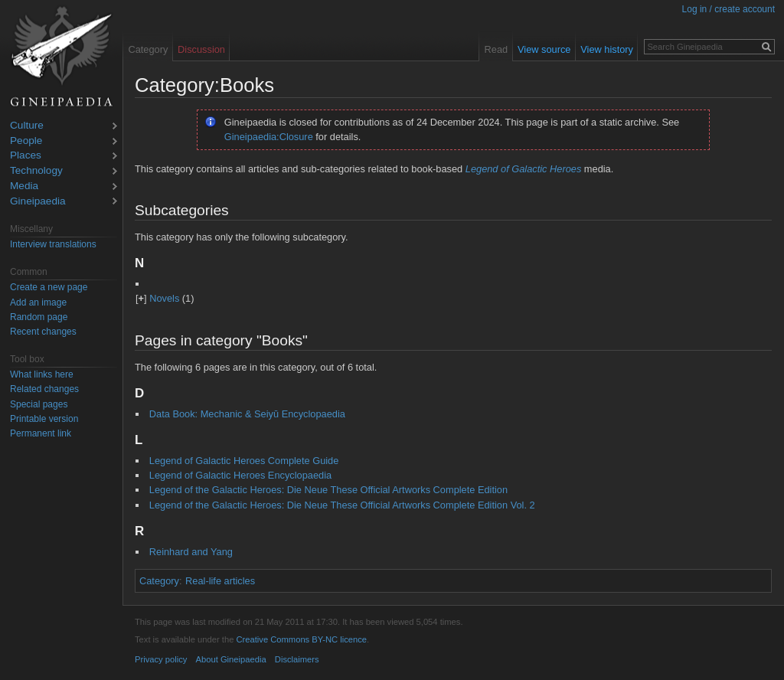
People (26, 141)
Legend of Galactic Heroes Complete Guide (244, 461)
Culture (27, 126)
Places (26, 156)
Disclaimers (297, 659)
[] (141, 298)
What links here (42, 374)
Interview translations (53, 244)
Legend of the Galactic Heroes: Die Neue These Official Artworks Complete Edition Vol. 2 (342, 505)
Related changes (44, 389)
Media (24, 186)
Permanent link (41, 433)
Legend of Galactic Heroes (524, 169)
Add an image (38, 302)
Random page (39, 317)
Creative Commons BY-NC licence (301, 639)
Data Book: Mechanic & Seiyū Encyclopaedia (247, 414)
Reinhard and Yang (191, 552)
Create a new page (49, 287)
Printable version (44, 419)
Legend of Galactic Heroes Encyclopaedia (240, 475)
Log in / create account (728, 9)
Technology (36, 171)
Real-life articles (220, 581)
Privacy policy (161, 659)
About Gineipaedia (231, 659)
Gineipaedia (38, 202)
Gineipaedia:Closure (269, 137)
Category (159, 581)
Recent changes (43, 332)
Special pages (39, 404)
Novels (164, 298)
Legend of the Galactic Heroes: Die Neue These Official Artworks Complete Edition (328, 490)
